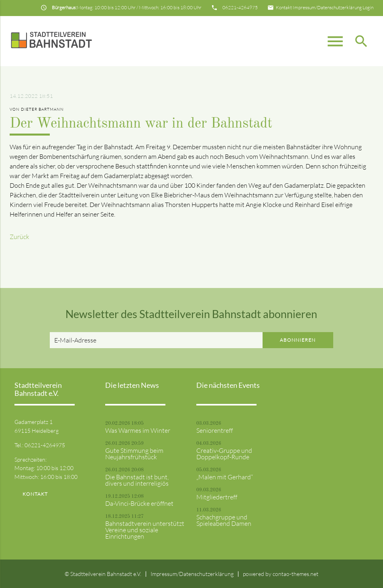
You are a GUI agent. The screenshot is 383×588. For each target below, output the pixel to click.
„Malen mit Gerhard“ (225, 477)
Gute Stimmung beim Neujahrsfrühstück (134, 454)
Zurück (19, 237)
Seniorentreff (215, 430)
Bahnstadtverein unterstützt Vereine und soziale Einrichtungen (145, 530)
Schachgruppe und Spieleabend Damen (224, 520)
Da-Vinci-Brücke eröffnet (139, 503)
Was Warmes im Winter (138, 430)
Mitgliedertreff (217, 497)
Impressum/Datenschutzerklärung (327, 7)
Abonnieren (298, 340)
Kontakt (284, 7)
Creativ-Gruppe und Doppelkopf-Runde (224, 454)
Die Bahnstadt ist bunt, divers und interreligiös (137, 480)
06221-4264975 (240, 7)
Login (368, 7)
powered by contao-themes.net (281, 574)
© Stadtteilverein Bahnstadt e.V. (103, 574)
